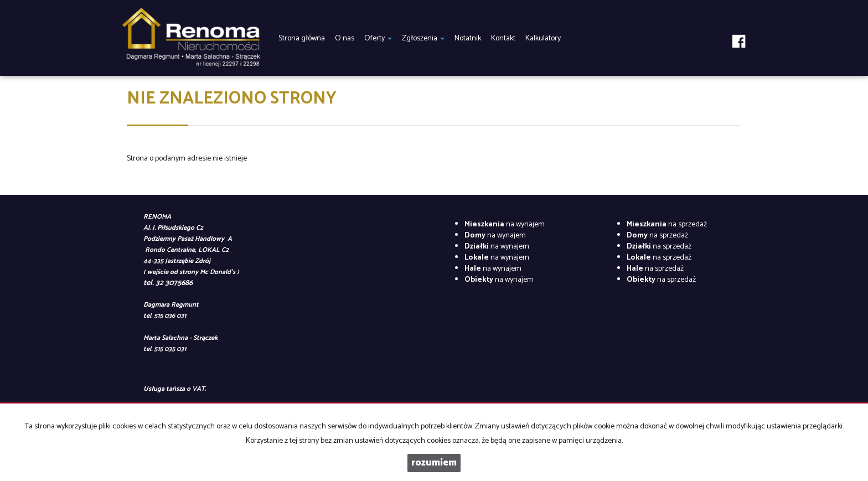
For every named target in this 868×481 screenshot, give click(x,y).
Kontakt (503, 38)
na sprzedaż (667, 224)
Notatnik (468, 38)
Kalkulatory (543, 38)
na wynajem (505, 224)
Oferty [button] (378, 38)
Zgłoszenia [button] (423, 38)
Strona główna (302, 38)
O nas (345, 38)
